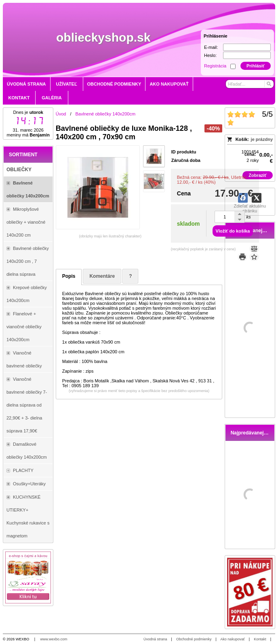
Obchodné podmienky (194, 639)
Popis (69, 276)
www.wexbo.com (54, 639)
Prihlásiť (256, 66)
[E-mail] (247, 47)
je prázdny (262, 139)
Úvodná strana (155, 639)
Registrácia (215, 66)
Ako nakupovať (232, 639)
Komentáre (102, 276)
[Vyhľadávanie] (250, 84)
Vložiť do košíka (233, 231)
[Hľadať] (269, 84)
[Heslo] (247, 55)
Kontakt (260, 639)
